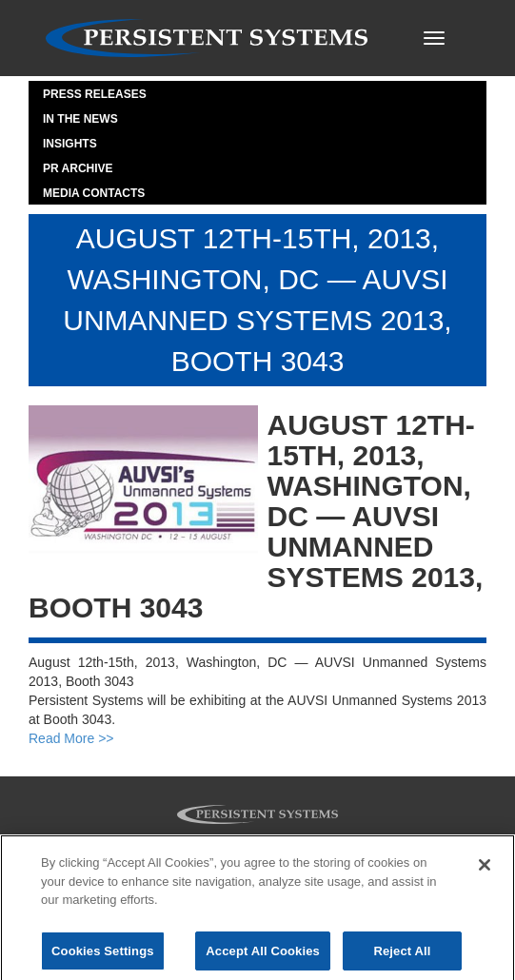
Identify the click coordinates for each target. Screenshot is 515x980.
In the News (80, 119)
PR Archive (78, 168)
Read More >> (71, 738)
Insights (70, 144)
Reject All (402, 956)
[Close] (485, 870)
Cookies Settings (103, 956)
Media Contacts (94, 193)
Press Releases (95, 94)
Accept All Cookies (263, 956)
